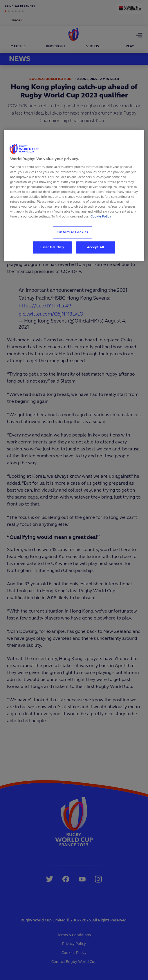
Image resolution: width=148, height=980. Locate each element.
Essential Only (52, 247)
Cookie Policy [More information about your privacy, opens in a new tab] (101, 216)
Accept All (96, 247)
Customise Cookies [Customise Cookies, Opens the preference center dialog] (72, 232)
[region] (74, 195)
